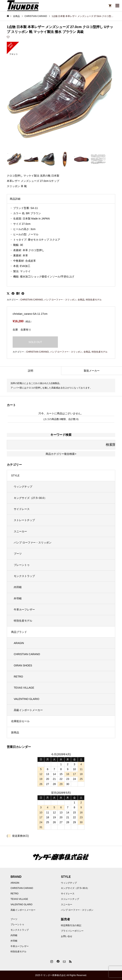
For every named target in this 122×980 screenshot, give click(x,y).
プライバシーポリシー (72, 931)
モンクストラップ (24, 576)
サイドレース (22, 509)
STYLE (15, 476)
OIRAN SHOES (23, 665)
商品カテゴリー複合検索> (61, 454)
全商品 (81, 300)
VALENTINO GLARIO (26, 699)
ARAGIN (19, 643)
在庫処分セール (20, 721)
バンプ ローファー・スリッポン (60, 300)
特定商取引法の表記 (71, 925)
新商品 (15, 732)
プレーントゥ (22, 565)
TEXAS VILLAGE (24, 688)
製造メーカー (92, 371)
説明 (31, 371)
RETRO (18, 677)
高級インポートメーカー (28, 710)
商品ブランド (19, 632)
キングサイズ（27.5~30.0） (30, 498)
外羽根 (18, 598)
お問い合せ (67, 936)
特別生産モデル (94, 300)
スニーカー (20, 531)
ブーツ (18, 554)
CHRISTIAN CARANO (32, 300)
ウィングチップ (23, 487)
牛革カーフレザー (24, 610)
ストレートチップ (24, 520)
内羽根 (18, 587)
